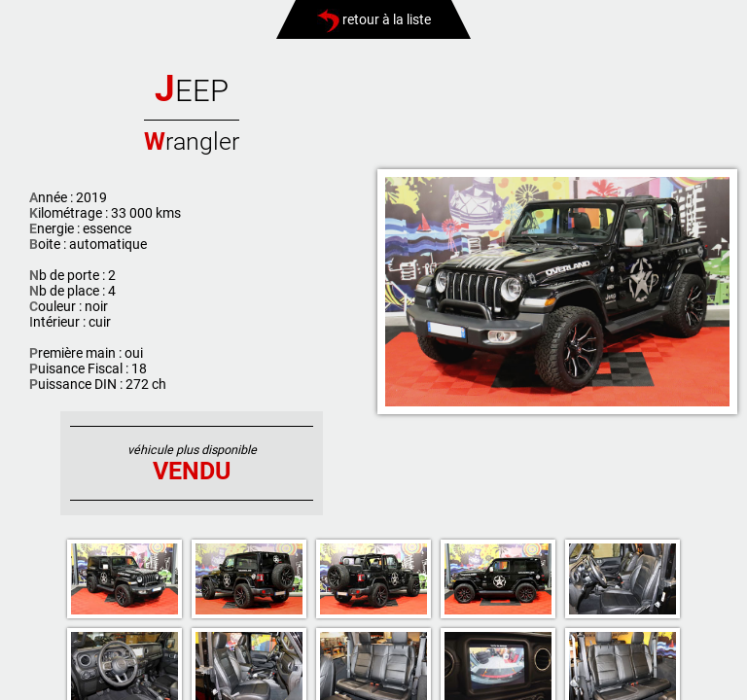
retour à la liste (374, 19)
